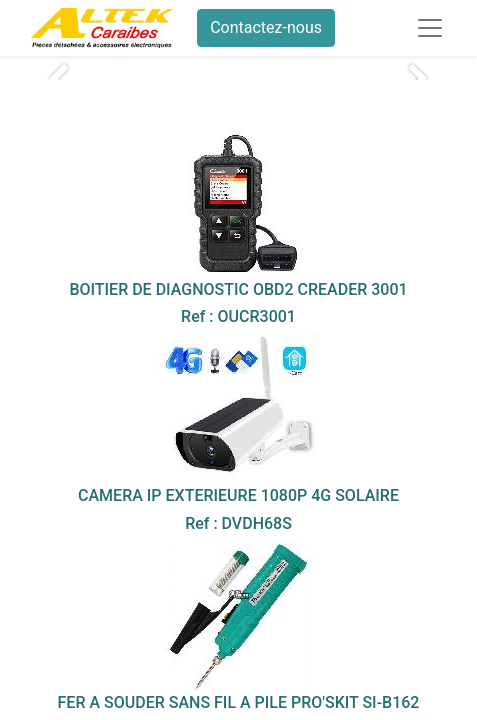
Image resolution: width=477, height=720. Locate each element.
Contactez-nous (266, 27)
